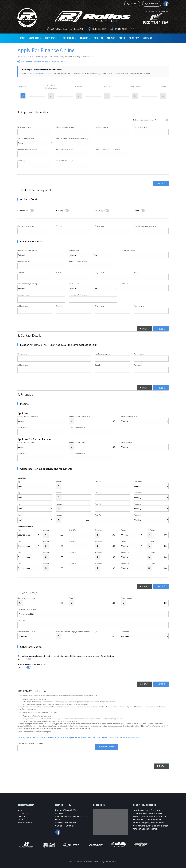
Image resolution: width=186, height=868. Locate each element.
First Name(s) (25, 127)
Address (23, 273)
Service (111, 38)
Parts (122, 38)
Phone (23, 161)
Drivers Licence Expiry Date (108, 149)
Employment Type (41, 254)
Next (159, 183)
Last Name (102, 127)
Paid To (98, 482)
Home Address (26, 226)
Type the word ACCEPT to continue (31, 743)
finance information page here (43, 73)
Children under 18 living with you (73, 138)
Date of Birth (141, 127)
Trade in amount (127, 598)
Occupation (128, 250)
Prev (142, 329)
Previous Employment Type (41, 287)
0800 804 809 (99, 29)
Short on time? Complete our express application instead (44, 61)
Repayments (100, 530)
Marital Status (26, 138)
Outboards (69, 38)
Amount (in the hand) (80, 416)
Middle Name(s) (65, 127)
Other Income (23, 428)
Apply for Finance (107, 748)
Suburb (59, 226)
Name (22, 354)
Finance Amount (26, 598)
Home (22, 38)
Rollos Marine (85, 862)
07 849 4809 (121, 29)
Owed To (73, 530)
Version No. (65, 149)
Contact (148, 38)
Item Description (27, 609)
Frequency (138, 482)
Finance (85, 38)
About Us (22, 810)
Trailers (99, 38)
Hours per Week (78, 261)
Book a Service (25, 823)
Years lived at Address (145, 226)
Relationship (102, 354)
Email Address (64, 161)
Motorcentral (110, 862)
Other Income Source (77, 428)
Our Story (134, 38)
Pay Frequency (129, 416)
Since (74, 250)
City (99, 226)
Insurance (22, 817)
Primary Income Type (28, 416)
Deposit (72, 598)
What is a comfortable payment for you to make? (78, 632)
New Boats (35, 38)
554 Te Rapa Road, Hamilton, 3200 (67, 29)
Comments (22, 620)
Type (19, 482)
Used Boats (52, 38)
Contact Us (23, 813)
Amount (59, 482)
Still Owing (151, 530)
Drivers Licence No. (27, 149)
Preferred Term (26, 632)
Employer (24, 261)
